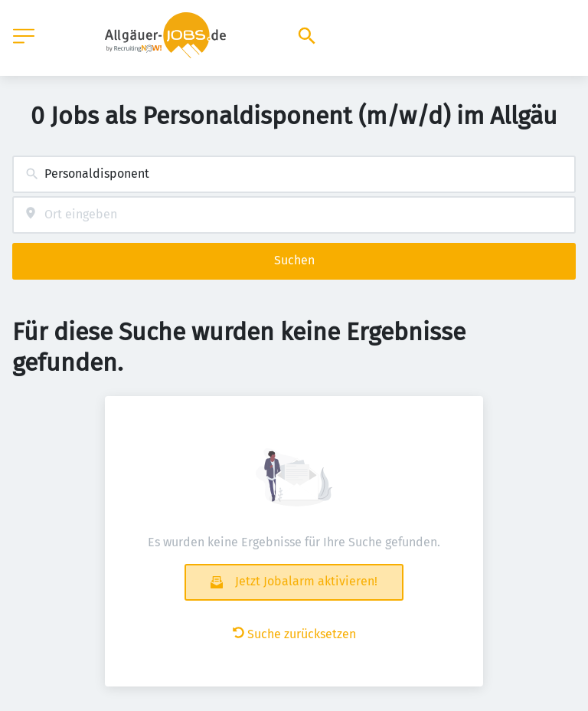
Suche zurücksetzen (294, 634)
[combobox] (294, 174)
